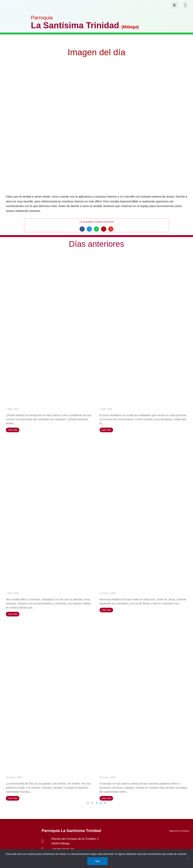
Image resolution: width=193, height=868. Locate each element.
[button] (185, 5)
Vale (97, 861)
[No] (188, 859)
